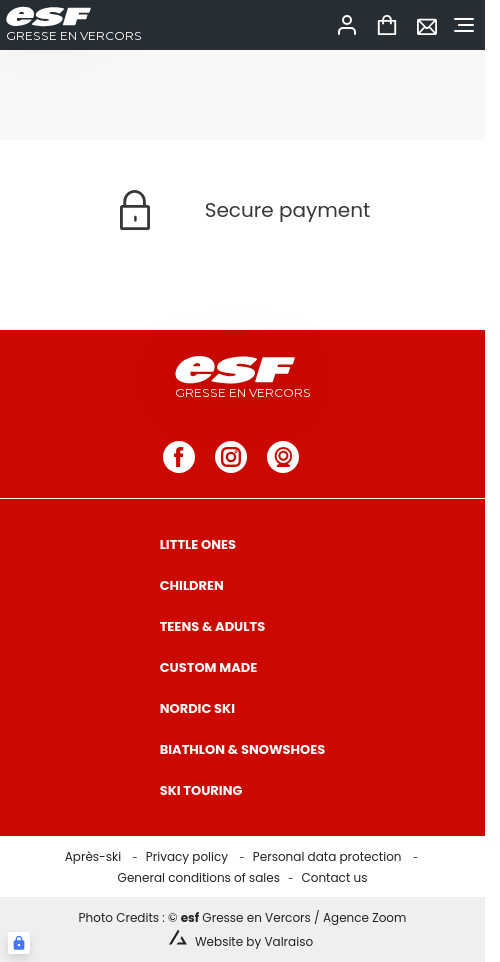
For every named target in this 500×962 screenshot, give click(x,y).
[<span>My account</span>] (347, 25)
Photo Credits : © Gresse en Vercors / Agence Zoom (243, 917)
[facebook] (179, 457)
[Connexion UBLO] (19, 943)
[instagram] (231, 457)
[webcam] (283, 457)
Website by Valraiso (254, 941)
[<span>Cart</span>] (387, 25)
